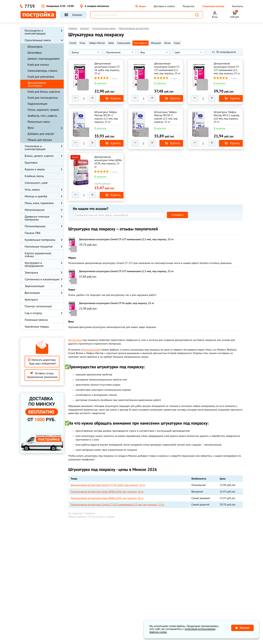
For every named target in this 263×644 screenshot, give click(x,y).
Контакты (238, 6)
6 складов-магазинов (95, 6)
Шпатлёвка (35, 53)
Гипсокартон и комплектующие (35, 32)
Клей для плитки (38, 65)
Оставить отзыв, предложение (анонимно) (42, 375)
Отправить (177, 219)
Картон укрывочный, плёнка (38, 255)
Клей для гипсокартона (43, 98)
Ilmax (83, 43)
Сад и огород (33, 313)
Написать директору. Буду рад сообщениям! (42, 362)
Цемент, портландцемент (44, 59)
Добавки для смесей (41, 134)
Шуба (111, 43)
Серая (177, 43)
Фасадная (156, 43)
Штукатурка (35, 47)
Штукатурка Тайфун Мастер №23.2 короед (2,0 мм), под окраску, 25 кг (227, 118)
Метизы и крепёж (36, 196)
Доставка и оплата (164, 6)
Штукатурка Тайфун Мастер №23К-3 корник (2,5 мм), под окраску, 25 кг (167, 118)
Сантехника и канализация (42, 279)
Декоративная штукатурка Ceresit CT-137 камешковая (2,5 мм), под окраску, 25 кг (227, 68)
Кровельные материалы (40, 240)
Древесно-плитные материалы (37, 218)
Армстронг (31, 299)
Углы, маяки (32, 189)
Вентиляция (32, 293)
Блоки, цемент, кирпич (39, 156)
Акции (141, 6)
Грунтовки (31, 163)
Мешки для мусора (40, 140)
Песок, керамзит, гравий (43, 110)
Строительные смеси (38, 40)
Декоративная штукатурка (37, 84)
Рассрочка (188, 6)
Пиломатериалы (35, 226)
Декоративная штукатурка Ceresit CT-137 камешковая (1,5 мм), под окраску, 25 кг (167, 68)
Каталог (73, 15)
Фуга (31, 128)
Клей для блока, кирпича (44, 92)
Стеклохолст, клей (36, 183)
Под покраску (141, 43)
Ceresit (73, 43)
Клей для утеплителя (41, 77)
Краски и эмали (35, 169)
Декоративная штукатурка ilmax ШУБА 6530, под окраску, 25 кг (105, 165)
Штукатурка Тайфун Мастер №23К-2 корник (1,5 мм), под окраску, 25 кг (107, 118)
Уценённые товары (37, 326)
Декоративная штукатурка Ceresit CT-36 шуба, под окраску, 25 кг (106, 68)
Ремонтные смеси (39, 122)
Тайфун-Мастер (97, 43)
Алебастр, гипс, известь (42, 116)
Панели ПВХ (33, 233)
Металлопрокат (35, 210)
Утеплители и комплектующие (35, 148)
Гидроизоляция (37, 104)
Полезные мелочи (36, 320)
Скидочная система (213, 6)
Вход (215, 17)
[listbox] (86, 52)
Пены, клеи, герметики (39, 203)
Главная (73, 28)
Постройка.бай (91, 354)
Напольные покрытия (39, 246)
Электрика (31, 272)
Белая (167, 43)
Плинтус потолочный (38, 306)
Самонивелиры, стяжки (42, 71)
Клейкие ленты (34, 176)
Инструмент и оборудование (34, 264)
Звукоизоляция (35, 286)
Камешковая (124, 43)
